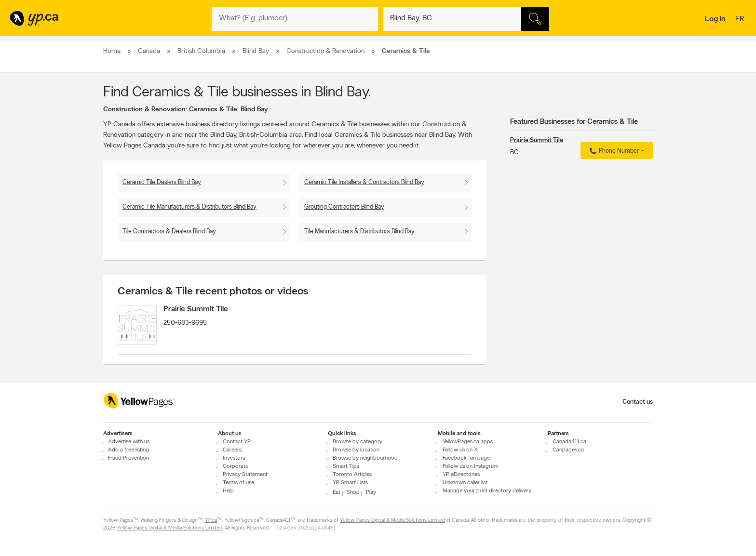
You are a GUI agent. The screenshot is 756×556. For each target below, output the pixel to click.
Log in (715, 19)
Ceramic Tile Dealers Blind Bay (162, 182)
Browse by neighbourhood (365, 458)
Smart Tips (346, 466)
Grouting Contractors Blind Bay (344, 207)
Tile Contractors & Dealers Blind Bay (169, 232)
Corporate (236, 466)
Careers (232, 450)
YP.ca (211, 521)
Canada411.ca (569, 442)
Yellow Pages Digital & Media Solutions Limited (392, 521)
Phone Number (613, 151)
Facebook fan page (466, 458)
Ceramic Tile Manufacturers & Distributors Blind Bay (189, 207)
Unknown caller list (465, 483)
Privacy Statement (245, 475)
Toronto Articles (352, 475)
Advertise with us (129, 442)
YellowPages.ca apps (468, 442)
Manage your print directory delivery (487, 491)
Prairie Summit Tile (203, 309)
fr (741, 20)
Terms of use (238, 483)
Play (371, 492)
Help (228, 491)
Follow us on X (460, 450)
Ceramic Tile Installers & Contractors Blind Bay (364, 182)
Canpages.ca (568, 450)
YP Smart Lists (350, 483)
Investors (234, 458)
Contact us (638, 402)
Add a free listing (128, 450)
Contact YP (237, 442)
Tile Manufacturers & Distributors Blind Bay (359, 232)
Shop (353, 492)
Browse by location (356, 450)
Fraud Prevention (128, 458)
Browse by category (358, 442)
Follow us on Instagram (471, 466)
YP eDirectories (461, 475)
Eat (337, 492)
